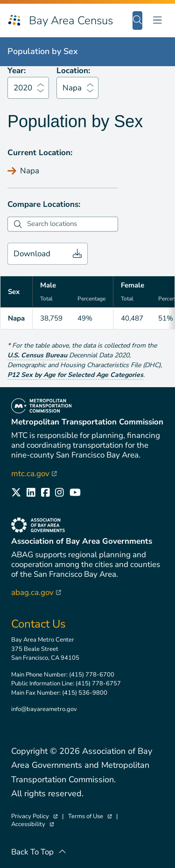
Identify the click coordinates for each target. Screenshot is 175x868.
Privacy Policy (34, 817)
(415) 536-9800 (85, 693)
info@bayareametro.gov (44, 709)
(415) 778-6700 (92, 675)
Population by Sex (43, 51)
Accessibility (32, 824)
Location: (73, 71)
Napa (72, 88)
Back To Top (39, 852)
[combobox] (71, 224)
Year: (17, 71)
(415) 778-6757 (98, 683)
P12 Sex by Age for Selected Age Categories (75, 375)
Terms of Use (90, 817)
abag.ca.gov (36, 592)
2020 (23, 88)
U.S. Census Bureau (37, 355)
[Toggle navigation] (157, 20)
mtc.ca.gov (34, 474)
